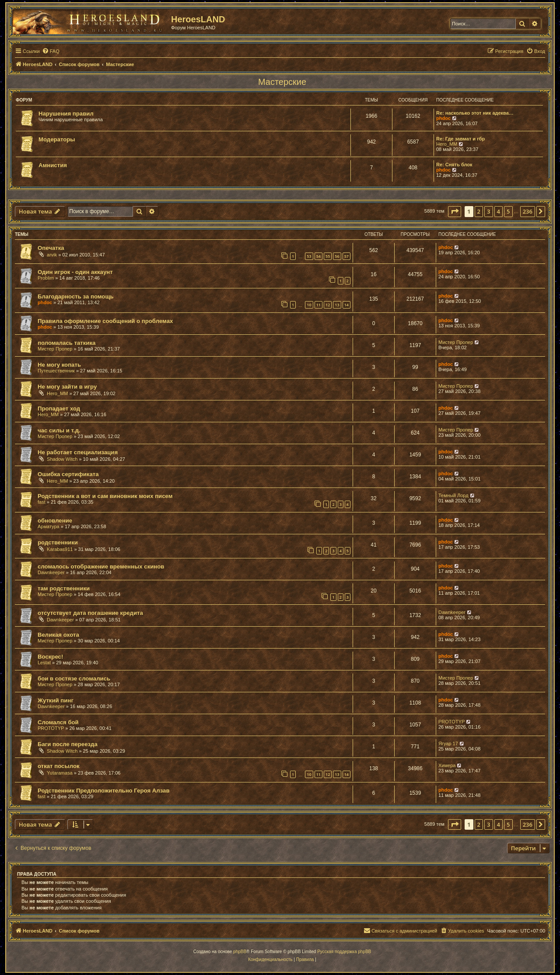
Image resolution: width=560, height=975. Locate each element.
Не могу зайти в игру (67, 387)
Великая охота (58, 635)
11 (318, 305)
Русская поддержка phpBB (344, 952)
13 (337, 305)
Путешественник (56, 371)
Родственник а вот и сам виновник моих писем (105, 496)
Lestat (44, 663)
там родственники (64, 588)
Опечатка (51, 248)
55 (328, 256)
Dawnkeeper (51, 572)
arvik (52, 255)
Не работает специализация (78, 452)
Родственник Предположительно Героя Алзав (104, 791)
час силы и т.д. (59, 430)
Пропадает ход (59, 409)
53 (309, 256)
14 (346, 305)
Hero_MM (447, 144)
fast (42, 502)
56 (337, 256)
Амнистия (53, 165)
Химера (447, 765)
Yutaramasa (60, 773)
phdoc (443, 118)
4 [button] (499, 211)
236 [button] (528, 211)
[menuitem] (51, 51)
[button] (455, 211)
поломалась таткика (66, 343)
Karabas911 (60, 549)
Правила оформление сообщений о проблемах (105, 321)
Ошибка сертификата (68, 474)
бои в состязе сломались (74, 679)
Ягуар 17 (448, 744)
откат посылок (59, 766)
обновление (55, 521)
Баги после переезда (68, 744)
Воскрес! (50, 657)
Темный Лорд (453, 495)
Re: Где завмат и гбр (460, 139)
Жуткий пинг (56, 700)
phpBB (240, 952)
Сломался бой (58, 722)
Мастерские (282, 82)
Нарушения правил (66, 114)
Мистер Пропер (55, 349)
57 (346, 256)
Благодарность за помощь (76, 296)
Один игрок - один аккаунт (75, 272)
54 (318, 256)
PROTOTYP (51, 728)
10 (309, 305)
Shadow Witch (62, 459)
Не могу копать (59, 365)
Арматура (49, 526)
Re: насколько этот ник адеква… (475, 113)
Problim (46, 278)
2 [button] (479, 211)
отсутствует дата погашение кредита (90, 613)
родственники (58, 542)
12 (328, 305)
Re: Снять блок (454, 165)
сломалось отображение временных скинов (101, 566)
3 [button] (488, 211)
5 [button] (508, 211)
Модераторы (57, 139)
